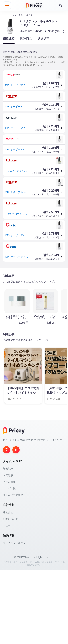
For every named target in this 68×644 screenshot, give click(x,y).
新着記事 (8, 543)
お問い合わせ (11, 593)
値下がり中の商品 (13, 569)
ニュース (8, 599)
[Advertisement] (34, 308)
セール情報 (9, 556)
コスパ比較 (9, 562)
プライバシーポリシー (16, 617)
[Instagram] (7, 524)
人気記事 (8, 549)
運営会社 (8, 586)
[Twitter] (16, 524)
